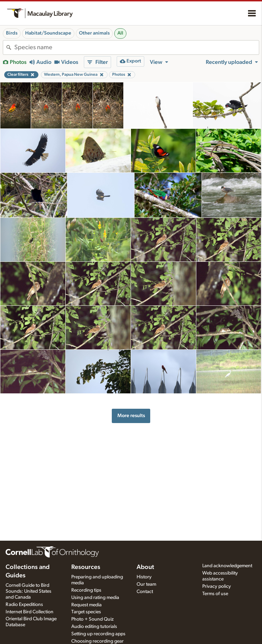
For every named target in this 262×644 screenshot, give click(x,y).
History (144, 577)
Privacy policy (217, 586)
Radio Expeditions (24, 605)
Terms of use (215, 594)
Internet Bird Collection (30, 612)
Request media (86, 605)
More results (131, 416)
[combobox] (137, 47)
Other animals (94, 33)
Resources (86, 567)
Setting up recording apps (98, 634)
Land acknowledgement (227, 566)
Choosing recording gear (97, 641)
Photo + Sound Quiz (92, 619)
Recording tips (86, 590)
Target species (86, 612)
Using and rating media (95, 598)
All (120, 33)
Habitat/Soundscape (48, 33)
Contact (145, 592)
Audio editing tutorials (94, 627)
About (145, 567)
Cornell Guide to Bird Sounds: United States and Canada (28, 591)
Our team (146, 584)
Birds (12, 33)
